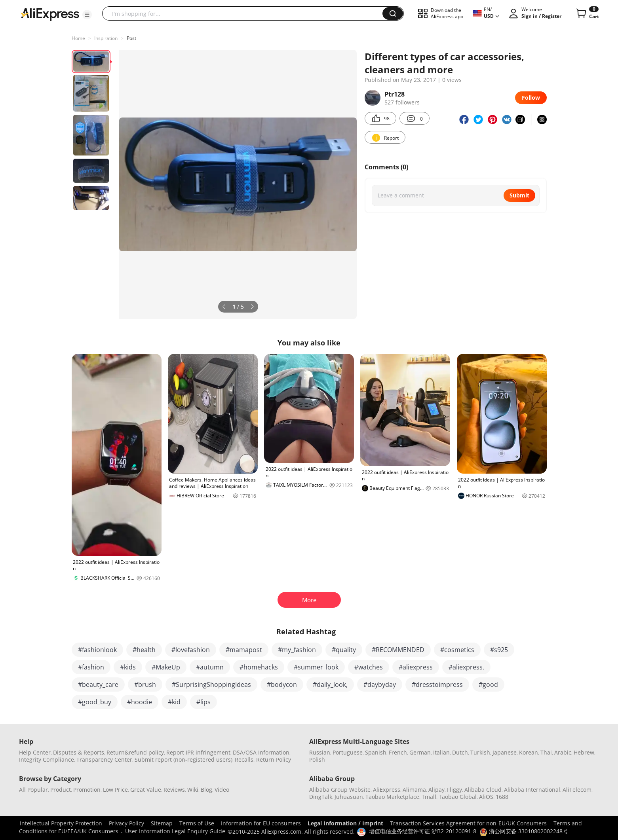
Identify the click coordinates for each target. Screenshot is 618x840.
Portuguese (348, 752)
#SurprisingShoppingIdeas (211, 685)
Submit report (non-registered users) (183, 759)
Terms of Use (197, 823)
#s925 (499, 650)
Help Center (35, 752)
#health (144, 650)
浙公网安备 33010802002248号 (524, 831)
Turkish (480, 752)
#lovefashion (191, 650)
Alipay (436, 790)
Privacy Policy (126, 823)
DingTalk (321, 797)
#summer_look (316, 667)
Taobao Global (458, 797)
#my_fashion (297, 650)
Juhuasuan (349, 797)
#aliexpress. (466, 667)
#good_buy (95, 702)
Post (131, 38)
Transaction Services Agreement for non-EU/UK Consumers (468, 823)
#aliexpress (416, 667)
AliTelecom (577, 790)
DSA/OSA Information (261, 752)
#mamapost (244, 650)
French (398, 752)
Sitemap (162, 823)
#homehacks (259, 667)
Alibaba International (532, 790)
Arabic (563, 752)
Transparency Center (104, 759)
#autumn (210, 667)
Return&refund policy (135, 752)
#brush (145, 685)
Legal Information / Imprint (345, 823)
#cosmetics (457, 650)
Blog (206, 790)
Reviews (174, 790)
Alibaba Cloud (483, 790)
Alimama (414, 790)
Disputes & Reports (79, 752)
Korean (529, 752)
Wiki (193, 790)
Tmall (429, 797)
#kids (128, 667)
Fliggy (454, 790)
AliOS (486, 797)
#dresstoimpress (437, 685)
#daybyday (380, 685)
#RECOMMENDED (398, 650)
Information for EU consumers (261, 823)
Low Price (115, 790)
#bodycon (282, 685)
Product (61, 790)
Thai (546, 752)
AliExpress (387, 790)
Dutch (460, 752)
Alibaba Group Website (340, 790)
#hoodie (140, 702)
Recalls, (245, 759)
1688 (502, 797)
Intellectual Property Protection (61, 823)
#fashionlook (97, 650)
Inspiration (106, 38)
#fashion (91, 667)
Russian (320, 752)
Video (222, 790)
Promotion (87, 790)
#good (488, 685)
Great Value (146, 790)
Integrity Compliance (47, 759)
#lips (203, 702)
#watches (369, 667)
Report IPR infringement (198, 752)
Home (78, 38)
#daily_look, (330, 685)
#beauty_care (98, 685)
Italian (441, 752)
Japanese (505, 752)
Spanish (376, 752)
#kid (174, 702)
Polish (317, 759)
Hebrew (584, 752)
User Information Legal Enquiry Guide (175, 831)
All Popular (33, 790)
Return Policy (274, 759)
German (420, 752)
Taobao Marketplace (392, 797)
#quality (344, 650)
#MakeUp (166, 667)
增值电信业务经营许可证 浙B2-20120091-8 (423, 831)
